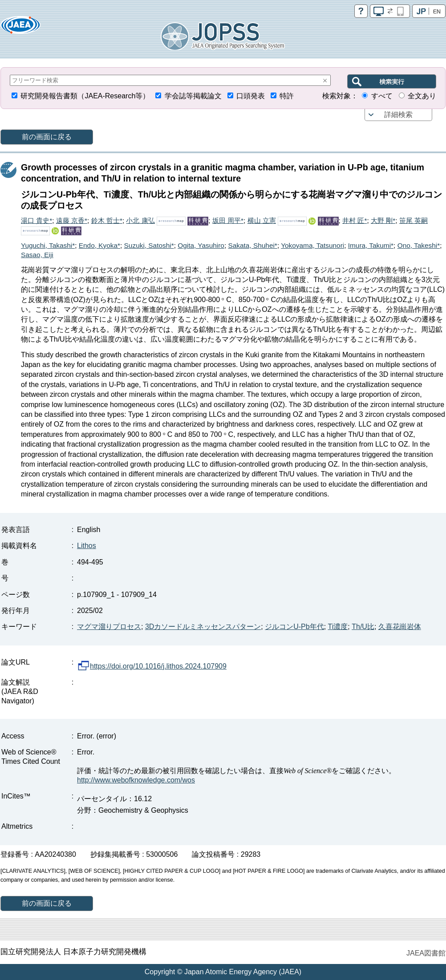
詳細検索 (398, 115)
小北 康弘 (140, 220)
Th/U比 (363, 627)
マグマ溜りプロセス (109, 627)
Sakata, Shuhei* (252, 245)
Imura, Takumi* (371, 245)
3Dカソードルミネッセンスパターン (203, 627)
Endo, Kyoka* (99, 245)
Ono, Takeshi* (419, 245)
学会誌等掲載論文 (193, 96)
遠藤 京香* (72, 220)
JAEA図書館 (426, 953)
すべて (382, 96)
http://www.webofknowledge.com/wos (136, 780)
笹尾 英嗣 (414, 220)
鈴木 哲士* (107, 220)
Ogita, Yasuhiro (201, 245)
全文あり (422, 96)
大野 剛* (383, 220)
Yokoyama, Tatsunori (312, 245)
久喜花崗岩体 (400, 627)
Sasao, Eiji (37, 255)
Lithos (87, 546)
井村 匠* (355, 220)
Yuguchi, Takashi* (48, 245)
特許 (287, 96)
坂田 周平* (228, 220)
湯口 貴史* (36, 220)
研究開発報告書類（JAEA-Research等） (85, 96)
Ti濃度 (338, 627)
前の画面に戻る (47, 137)
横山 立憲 (262, 220)
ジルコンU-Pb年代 (294, 627)
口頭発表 (251, 96)
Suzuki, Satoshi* (149, 245)
